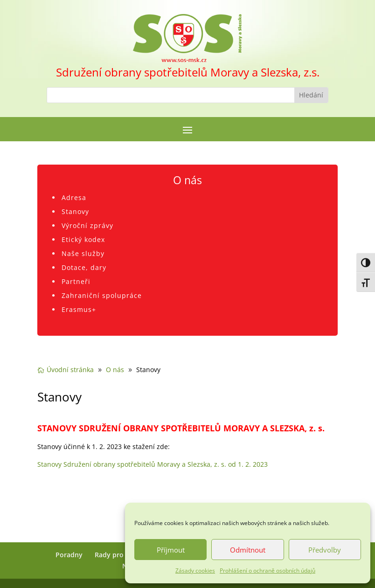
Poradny (69, 555)
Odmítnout (248, 550)
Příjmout (171, 550)
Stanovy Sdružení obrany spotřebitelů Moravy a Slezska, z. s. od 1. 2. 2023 (153, 464)
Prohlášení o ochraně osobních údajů (267, 571)
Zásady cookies (195, 571)
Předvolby (325, 550)
